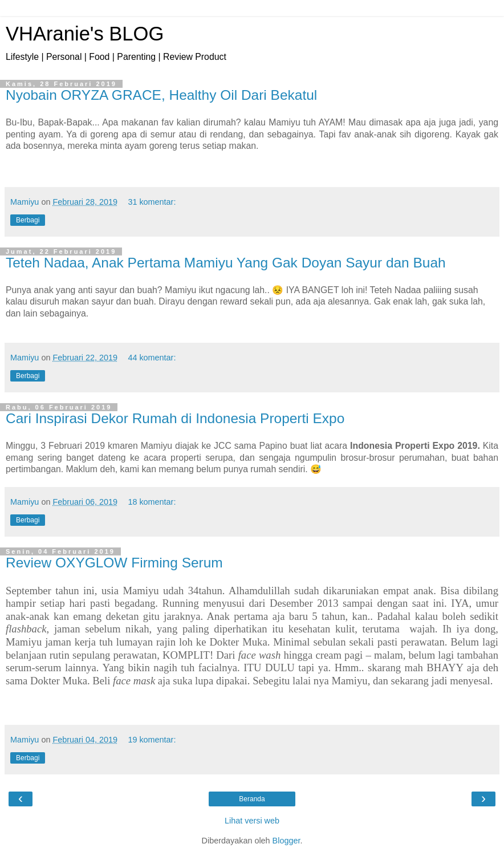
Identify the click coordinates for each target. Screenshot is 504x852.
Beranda (252, 799)
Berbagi (28, 220)
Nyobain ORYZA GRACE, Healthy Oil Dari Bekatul (161, 95)
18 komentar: (152, 502)
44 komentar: (152, 358)
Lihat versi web (252, 821)
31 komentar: (152, 202)
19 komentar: (152, 740)
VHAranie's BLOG (85, 34)
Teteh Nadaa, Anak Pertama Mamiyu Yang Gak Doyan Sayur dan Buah (226, 263)
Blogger (286, 841)
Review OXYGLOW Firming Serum (114, 563)
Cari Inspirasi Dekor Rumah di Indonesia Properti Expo (175, 418)
